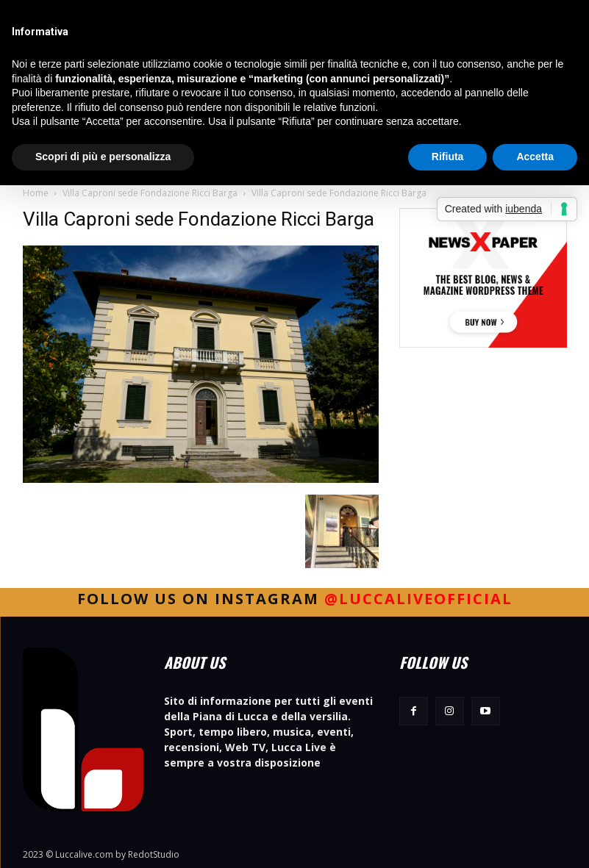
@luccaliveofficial (418, 599)
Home (36, 193)
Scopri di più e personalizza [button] (103, 157)
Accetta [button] (535, 157)
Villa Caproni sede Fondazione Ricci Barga (150, 193)
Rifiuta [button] (448, 157)
